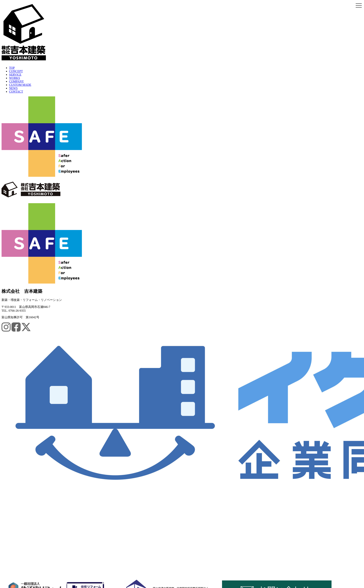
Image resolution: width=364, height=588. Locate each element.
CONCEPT (16, 71)
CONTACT (16, 92)
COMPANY (17, 81)
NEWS (13, 88)
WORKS (15, 78)
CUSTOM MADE (20, 85)
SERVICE (15, 75)
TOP (12, 68)
